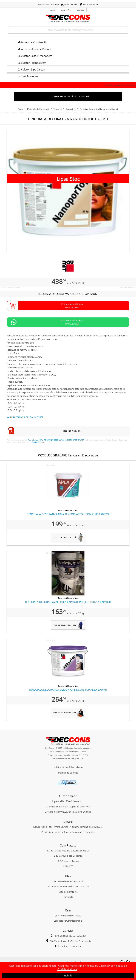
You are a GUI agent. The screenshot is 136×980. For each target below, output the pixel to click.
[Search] (68, 30)
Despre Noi (66, 10)
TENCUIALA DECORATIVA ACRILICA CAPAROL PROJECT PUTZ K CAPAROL (68, 602)
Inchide (68, 975)
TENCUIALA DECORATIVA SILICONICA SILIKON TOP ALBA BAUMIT (68, 690)
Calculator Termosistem (32, 63)
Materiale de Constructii (32, 42)
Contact (80, 10)
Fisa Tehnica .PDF (72, 431)
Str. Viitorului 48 (91, 5)
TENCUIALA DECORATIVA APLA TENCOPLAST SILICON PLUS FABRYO (68, 514)
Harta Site (68, 897)
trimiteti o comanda (70, 946)
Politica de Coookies (98, 966)
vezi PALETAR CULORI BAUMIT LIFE (25, 417)
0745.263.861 (71, 5)
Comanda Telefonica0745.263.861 (72, 306)
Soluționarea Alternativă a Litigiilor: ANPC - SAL (68, 755)
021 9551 (82, 752)
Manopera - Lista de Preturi (34, 49)
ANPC (52, 752)
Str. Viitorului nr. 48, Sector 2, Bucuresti (70, 941)
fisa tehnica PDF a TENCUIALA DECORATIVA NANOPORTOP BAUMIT (56, 440)
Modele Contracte (68, 892)
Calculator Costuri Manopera (35, 56)
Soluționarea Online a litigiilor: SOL (68, 759)
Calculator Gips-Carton (31, 69)
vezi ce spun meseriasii (65, 537)
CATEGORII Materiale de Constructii (71, 96)
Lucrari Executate (28, 76)
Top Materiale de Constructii (68, 881)
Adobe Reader (38, 442)
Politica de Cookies (68, 773)
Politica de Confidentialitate (68, 767)
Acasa (53, 10)
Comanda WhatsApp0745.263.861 (72, 322)
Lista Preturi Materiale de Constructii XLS (68, 886)
